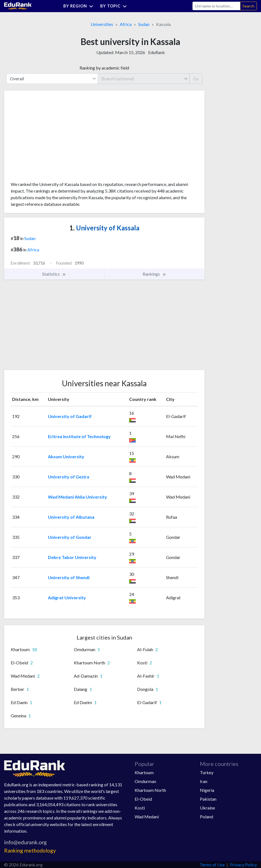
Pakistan (208, 799)
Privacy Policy (243, 865)
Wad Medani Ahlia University (78, 497)
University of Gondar (70, 537)
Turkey (207, 772)
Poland (206, 817)
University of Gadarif (70, 416)
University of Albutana (71, 517)
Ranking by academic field (104, 68)
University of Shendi (69, 577)
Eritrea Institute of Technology (79, 436)
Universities (102, 24)
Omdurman (145, 781)
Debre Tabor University (72, 557)
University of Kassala (104, 228)
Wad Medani (147, 817)
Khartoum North (150, 790)
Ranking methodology (30, 850)
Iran (204, 781)
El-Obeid (143, 799)
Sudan (144, 24)
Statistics (54, 274)
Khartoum (144, 772)
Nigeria (207, 790)
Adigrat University (67, 597)
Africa (126, 24)
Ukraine (207, 808)
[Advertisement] (52, 138)
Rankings (154, 274)
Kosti (140, 808)
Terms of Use (212, 865)
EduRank (157, 52)
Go (196, 78)
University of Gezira (69, 477)
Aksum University (66, 456)
